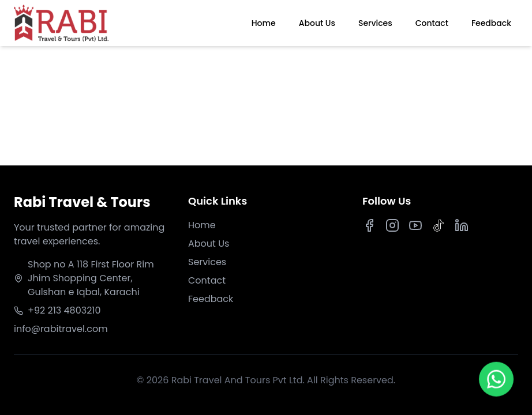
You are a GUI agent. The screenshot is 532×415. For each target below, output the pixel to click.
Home (264, 23)
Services (375, 23)
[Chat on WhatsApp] (496, 379)
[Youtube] (415, 225)
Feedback (491, 23)
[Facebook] (369, 225)
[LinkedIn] (462, 225)
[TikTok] (439, 225)
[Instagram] (392, 225)
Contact (432, 23)
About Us (317, 23)
